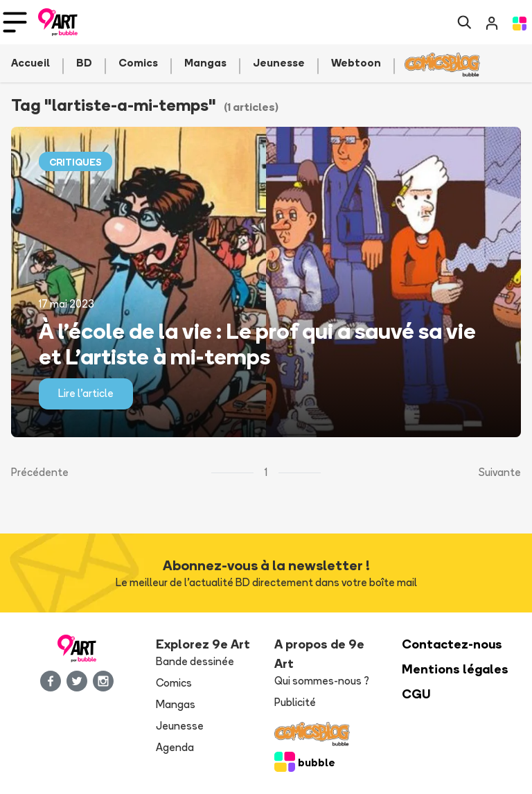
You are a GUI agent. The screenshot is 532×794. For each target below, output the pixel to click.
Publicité (295, 702)
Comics (174, 683)
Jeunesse (180, 726)
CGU (416, 694)
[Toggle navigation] (15, 22)
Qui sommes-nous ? (322, 681)
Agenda (175, 747)
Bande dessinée (195, 661)
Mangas (176, 704)
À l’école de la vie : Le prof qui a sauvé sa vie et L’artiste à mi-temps (257, 344)
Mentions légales (455, 669)
